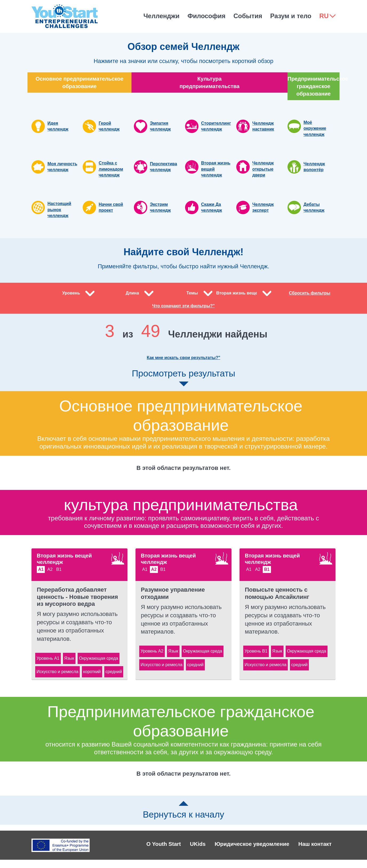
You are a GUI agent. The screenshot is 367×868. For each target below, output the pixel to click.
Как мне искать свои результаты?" (183, 364)
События (248, 16)
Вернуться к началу (183, 816)
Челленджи (161, 16)
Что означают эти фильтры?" (183, 312)
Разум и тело (291, 16)
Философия (206, 16)
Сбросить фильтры (310, 296)
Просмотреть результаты (183, 383)
